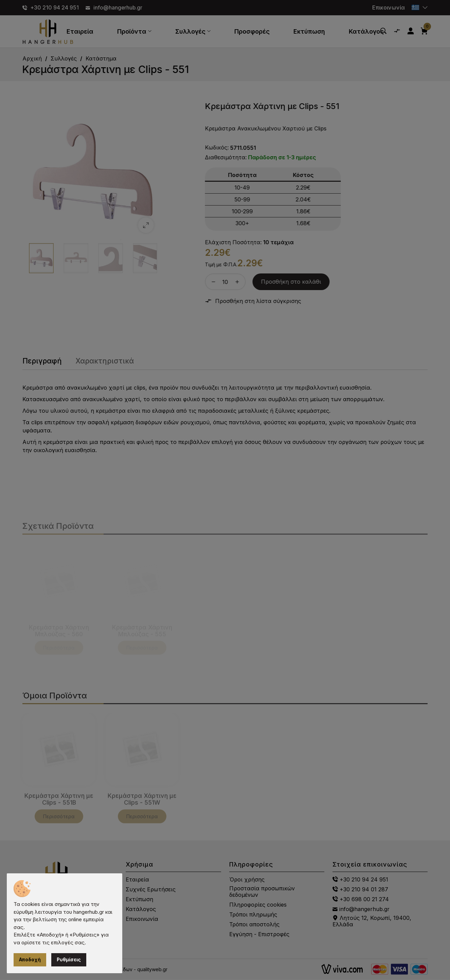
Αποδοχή (30, 960)
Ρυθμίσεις (70, 960)
